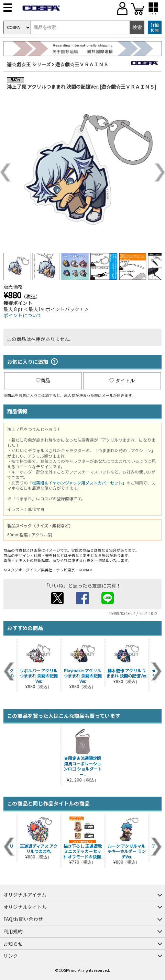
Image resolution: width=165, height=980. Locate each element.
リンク (11, 956)
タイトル (122, 380)
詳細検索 (155, 28)
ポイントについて (23, 315)
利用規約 (13, 931)
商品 (43, 380)
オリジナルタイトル (25, 907)
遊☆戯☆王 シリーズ (29, 64)
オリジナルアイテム (25, 894)
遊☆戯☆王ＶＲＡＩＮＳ (82, 64)
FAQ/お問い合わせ (23, 919)
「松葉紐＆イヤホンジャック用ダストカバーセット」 (77, 483)
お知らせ (13, 944)
